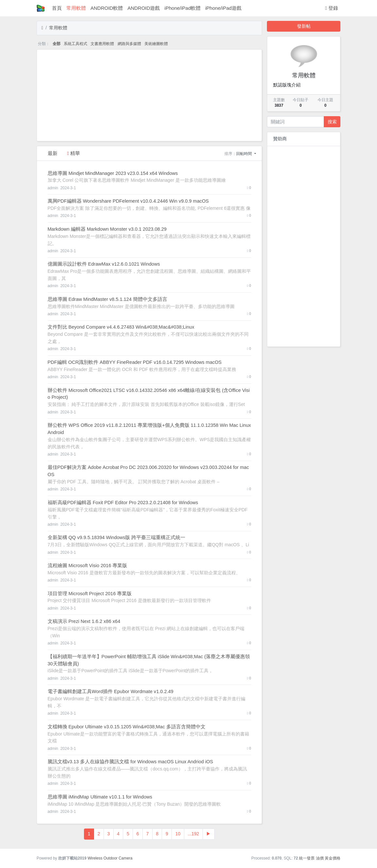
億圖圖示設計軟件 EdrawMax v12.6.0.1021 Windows (104, 264)
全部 (57, 44)
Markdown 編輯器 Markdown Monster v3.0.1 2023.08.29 (107, 229)
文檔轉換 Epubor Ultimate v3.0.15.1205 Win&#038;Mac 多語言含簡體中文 (127, 727)
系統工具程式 (75, 44)
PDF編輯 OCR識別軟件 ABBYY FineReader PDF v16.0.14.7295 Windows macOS (135, 362)
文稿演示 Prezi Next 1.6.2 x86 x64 (84, 621)
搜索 (332, 122)
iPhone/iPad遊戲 (223, 8)
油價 (320, 858)
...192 (193, 834)
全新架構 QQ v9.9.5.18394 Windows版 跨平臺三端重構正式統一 (117, 537)
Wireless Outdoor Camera (110, 858)
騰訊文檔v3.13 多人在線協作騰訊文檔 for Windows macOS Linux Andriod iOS (131, 762)
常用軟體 (76, 8)
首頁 (57, 8)
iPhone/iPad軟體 (182, 8)
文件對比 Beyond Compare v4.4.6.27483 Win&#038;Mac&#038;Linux (121, 327)
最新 (53, 153)
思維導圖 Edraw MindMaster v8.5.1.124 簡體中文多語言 (107, 299)
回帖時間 (245, 154)
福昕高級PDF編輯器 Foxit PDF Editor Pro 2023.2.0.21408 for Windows (123, 503)
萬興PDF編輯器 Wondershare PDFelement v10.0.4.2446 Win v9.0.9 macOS (128, 201)
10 (178, 834)
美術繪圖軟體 (156, 44)
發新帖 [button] (304, 26)
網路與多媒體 (129, 44)
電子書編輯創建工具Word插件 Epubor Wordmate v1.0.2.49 (111, 691)
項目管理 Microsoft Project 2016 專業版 (90, 594)
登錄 (332, 8)
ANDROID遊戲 (144, 8)
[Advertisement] (149, 95)
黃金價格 (333, 858)
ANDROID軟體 (107, 8)
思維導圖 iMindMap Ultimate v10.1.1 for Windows (100, 797)
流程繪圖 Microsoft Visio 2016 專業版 (88, 566)
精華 (74, 153)
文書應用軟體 (102, 44)
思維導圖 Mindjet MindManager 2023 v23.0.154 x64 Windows (113, 173)
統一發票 (307, 858)
